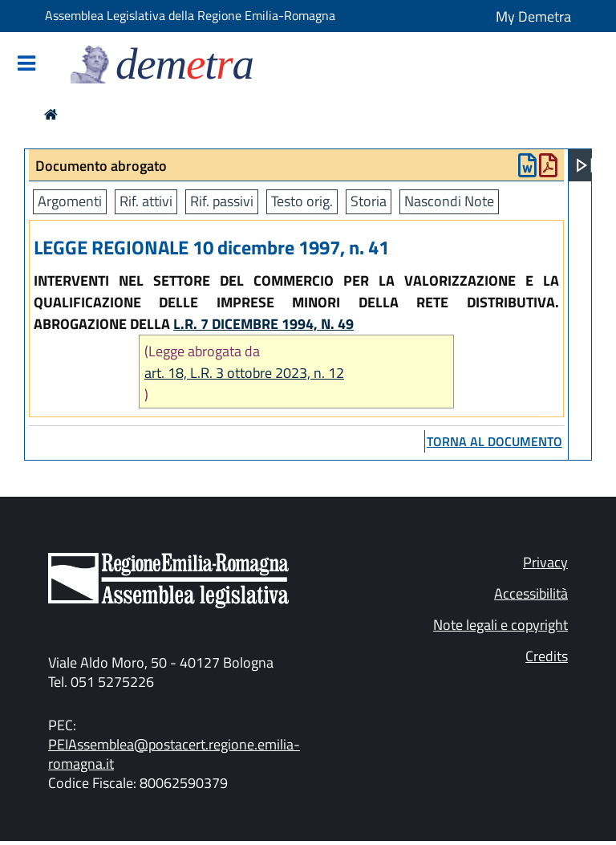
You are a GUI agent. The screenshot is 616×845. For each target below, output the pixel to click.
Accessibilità (531, 593)
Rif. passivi (222, 201)
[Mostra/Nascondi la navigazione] (26, 65)
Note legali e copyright (500, 625)
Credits (547, 656)
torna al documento (494, 441)
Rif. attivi (146, 201)
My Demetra (533, 16)
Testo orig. (302, 201)
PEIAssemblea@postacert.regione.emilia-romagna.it (174, 754)
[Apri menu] (585, 165)
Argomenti (70, 201)
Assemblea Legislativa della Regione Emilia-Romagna (190, 15)
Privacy (545, 562)
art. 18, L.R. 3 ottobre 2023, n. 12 (244, 373)
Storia (369, 201)
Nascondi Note (449, 201)
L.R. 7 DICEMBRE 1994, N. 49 (263, 324)
